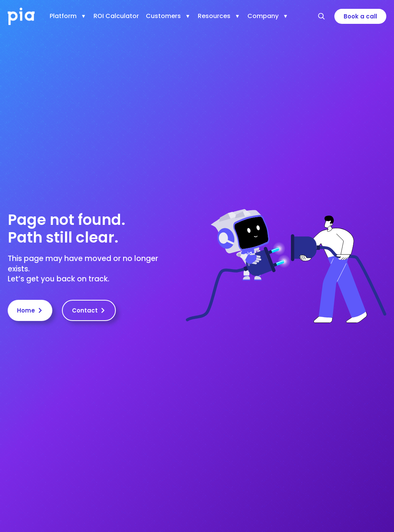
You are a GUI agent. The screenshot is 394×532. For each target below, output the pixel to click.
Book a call (360, 16)
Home (30, 310)
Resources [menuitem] (214, 16)
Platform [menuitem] (63, 16)
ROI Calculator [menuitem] (116, 16)
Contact (89, 310)
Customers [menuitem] (163, 16)
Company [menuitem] (263, 16)
